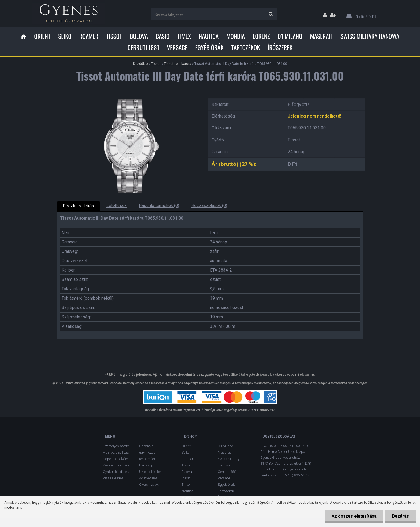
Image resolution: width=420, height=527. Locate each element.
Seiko (65, 36)
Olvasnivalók (149, 485)
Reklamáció (148, 459)
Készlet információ (117, 465)
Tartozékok (246, 47)
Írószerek (280, 47)
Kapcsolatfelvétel (116, 459)
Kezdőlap (140, 64)
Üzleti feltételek (150, 472)
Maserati (321, 36)
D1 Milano (290, 36)
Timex (184, 36)
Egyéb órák (209, 47)
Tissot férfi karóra (178, 64)
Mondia (236, 36)
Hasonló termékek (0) (159, 206)
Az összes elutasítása (354, 516)
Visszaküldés (113, 478)
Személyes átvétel (116, 446)
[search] (271, 14)
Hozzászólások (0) (209, 206)
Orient (42, 36)
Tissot (114, 36)
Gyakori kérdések (116, 472)
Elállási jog (147, 465)
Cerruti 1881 (143, 47)
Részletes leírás (78, 206)
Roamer (89, 36)
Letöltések (117, 206)
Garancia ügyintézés (147, 449)
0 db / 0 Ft (366, 17)
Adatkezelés (148, 478)
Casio (163, 36)
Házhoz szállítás (116, 452)
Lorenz (261, 36)
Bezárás (401, 516)
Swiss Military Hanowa (370, 36)
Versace (177, 47)
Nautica (209, 36)
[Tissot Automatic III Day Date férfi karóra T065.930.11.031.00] (128, 97)
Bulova (139, 36)
